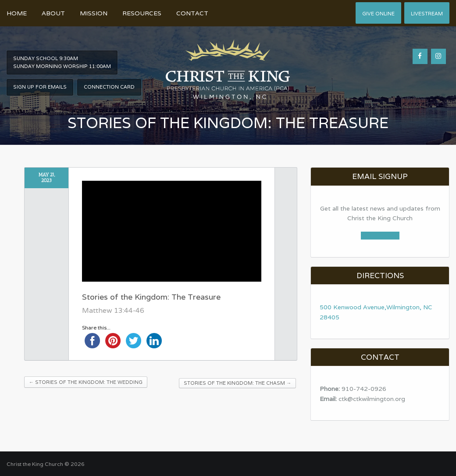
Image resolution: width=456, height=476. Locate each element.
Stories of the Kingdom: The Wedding (86, 382)
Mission (94, 13)
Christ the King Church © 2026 (46, 464)
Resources (142, 13)
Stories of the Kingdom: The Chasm (237, 383)
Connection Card (109, 87)
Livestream (427, 14)
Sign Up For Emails (40, 87)
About (53, 13)
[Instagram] (438, 56)
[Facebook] (420, 56)
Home (17, 13)
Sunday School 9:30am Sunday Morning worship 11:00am (62, 62)
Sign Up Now (380, 236)
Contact (192, 13)
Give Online (378, 14)
